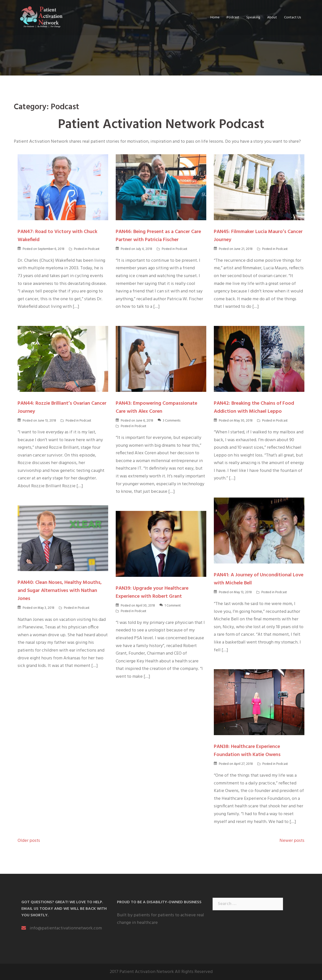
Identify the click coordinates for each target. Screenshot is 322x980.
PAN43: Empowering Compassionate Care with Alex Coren (156, 407)
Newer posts (292, 841)
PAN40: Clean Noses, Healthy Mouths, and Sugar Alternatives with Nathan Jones (60, 591)
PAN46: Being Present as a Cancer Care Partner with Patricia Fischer (158, 236)
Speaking (253, 17)
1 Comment (173, 606)
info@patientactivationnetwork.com (66, 928)
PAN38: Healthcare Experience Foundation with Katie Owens (247, 751)
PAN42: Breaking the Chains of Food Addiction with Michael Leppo (254, 407)
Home (215, 17)
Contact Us (292, 17)
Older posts (29, 841)
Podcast (233, 17)
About (272, 17)
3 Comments (172, 421)
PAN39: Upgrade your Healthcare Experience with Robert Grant (152, 592)
